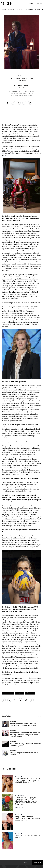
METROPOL (29, 9)
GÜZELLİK (11, 9)
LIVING (38, 9)
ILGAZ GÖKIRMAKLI (24, 86)
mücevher (30, 693)
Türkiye (38, 862)
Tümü (39, 716)
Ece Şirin (20, 693)
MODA (4, 9)
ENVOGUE (20, 9)
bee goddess (8, 693)
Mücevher (21, 75)
